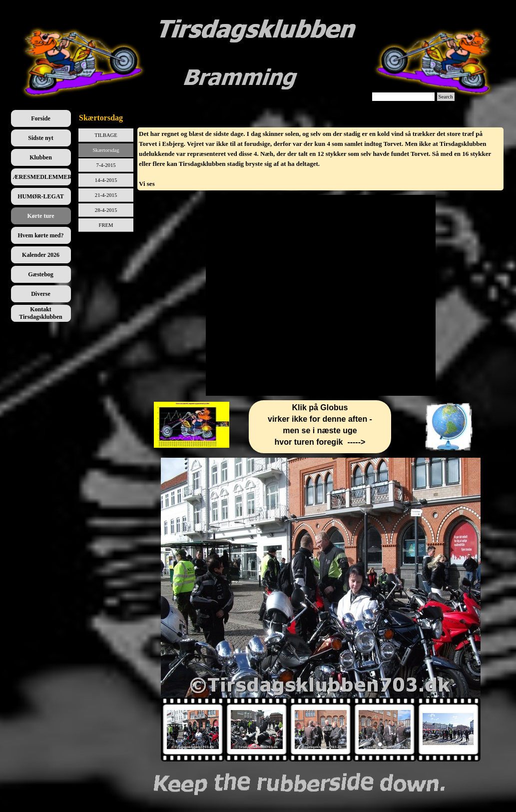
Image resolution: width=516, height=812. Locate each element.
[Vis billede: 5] (449, 730)
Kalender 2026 (41, 255)
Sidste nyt (40, 138)
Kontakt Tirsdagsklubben (41, 313)
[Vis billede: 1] (193, 730)
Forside (41, 118)
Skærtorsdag (106, 150)
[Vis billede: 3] (321, 730)
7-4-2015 (106, 165)
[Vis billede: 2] (257, 730)
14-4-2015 (106, 180)
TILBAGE (106, 135)
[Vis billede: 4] (385, 730)
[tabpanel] (320, 159)
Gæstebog (41, 274)
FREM (106, 225)
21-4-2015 (106, 195)
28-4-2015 (106, 210)
